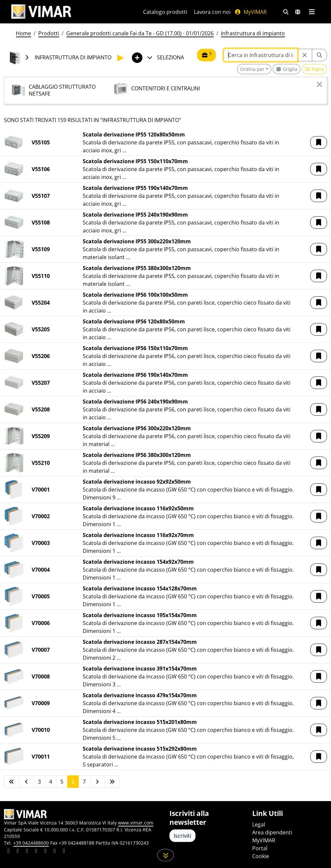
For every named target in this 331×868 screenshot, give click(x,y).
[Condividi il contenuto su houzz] (55, 852)
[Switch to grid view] (286, 69)
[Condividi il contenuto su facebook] (18, 852)
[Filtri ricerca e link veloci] (286, 12)
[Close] (319, 84)
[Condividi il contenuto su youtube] (45, 852)
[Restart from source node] (305, 55)
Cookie (261, 856)
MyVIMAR (251, 12)
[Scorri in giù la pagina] (166, 855)
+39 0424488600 (31, 843)
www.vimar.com (136, 823)
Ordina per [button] (252, 69)
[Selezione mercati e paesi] (298, 12)
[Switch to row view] (315, 69)
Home (23, 33)
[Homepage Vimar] (41, 12)
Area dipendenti (272, 832)
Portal (260, 848)
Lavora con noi (212, 12)
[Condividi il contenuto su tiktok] (64, 852)
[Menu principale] (312, 12)
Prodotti (49, 33)
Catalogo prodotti (165, 12)
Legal (259, 824)
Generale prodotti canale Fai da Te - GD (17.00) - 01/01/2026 (140, 33)
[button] (319, 142)
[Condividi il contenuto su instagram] (36, 852)
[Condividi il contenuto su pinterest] (27, 852)
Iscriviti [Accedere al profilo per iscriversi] (182, 836)
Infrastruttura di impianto (253, 33)
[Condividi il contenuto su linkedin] (9, 852)
